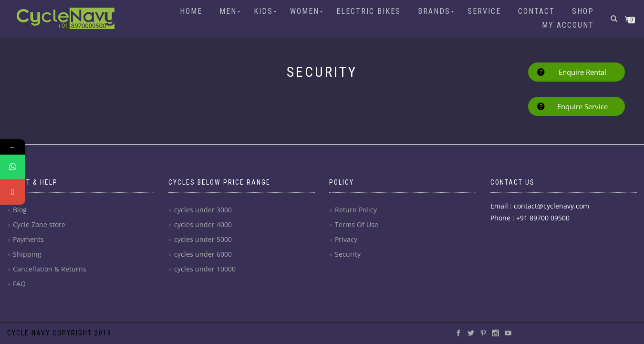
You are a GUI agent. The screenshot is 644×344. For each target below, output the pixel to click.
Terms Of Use (357, 224)
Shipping (27, 254)
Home (191, 11)
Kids (263, 11)
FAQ (19, 284)
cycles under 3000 (203, 210)
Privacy (346, 239)
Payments (28, 239)
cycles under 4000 (203, 224)
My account (568, 25)
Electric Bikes (369, 11)
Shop (583, 11)
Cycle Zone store (39, 224)
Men (228, 11)
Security (348, 254)
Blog (20, 210)
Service (484, 11)
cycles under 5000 (203, 239)
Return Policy (356, 210)
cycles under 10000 (205, 269)
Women (305, 11)
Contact (536, 11)
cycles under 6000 (203, 254)
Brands (434, 11)
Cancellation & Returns (50, 269)
